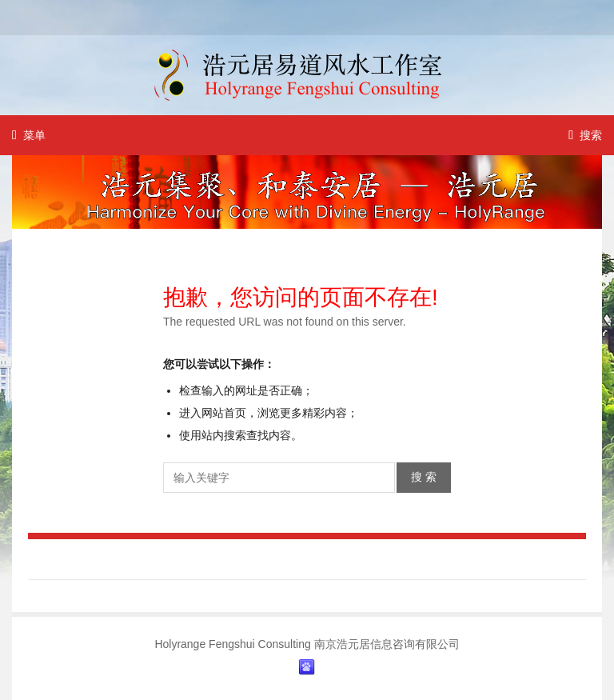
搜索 (585, 135)
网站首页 (224, 413)
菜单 (29, 135)
